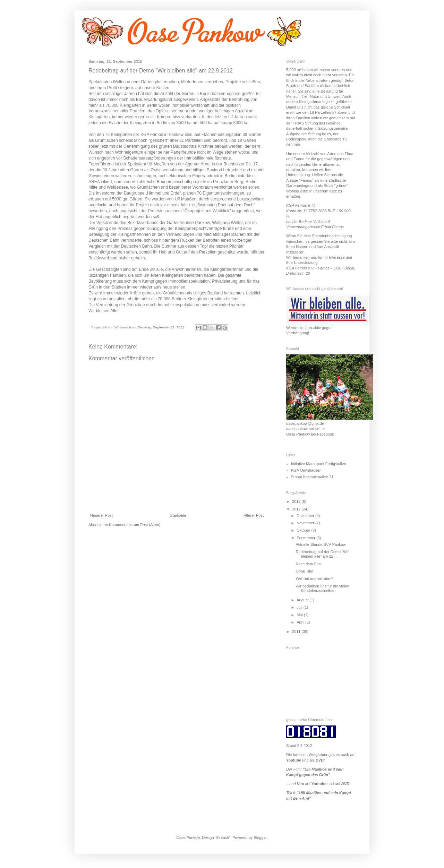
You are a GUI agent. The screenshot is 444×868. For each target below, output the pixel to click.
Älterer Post (254, 515)
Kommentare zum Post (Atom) (135, 525)
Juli (300, 607)
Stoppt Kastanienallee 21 (312, 477)
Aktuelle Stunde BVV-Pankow (321, 544)
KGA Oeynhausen (306, 470)
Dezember (306, 516)
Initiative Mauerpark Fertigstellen (319, 464)
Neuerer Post (101, 515)
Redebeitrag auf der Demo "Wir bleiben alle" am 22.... (322, 554)
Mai (300, 615)
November (306, 523)
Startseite (178, 515)
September (306, 538)
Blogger (260, 837)
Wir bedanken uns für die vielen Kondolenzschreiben (322, 588)
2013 (297, 501)
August (303, 600)
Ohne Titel (304, 571)
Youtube (294, 760)
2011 (297, 631)
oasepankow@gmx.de (305, 423)
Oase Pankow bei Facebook (310, 434)
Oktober (304, 530)
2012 (297, 509)
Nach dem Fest (309, 564)
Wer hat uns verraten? (314, 578)
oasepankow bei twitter (306, 429)
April (301, 622)
